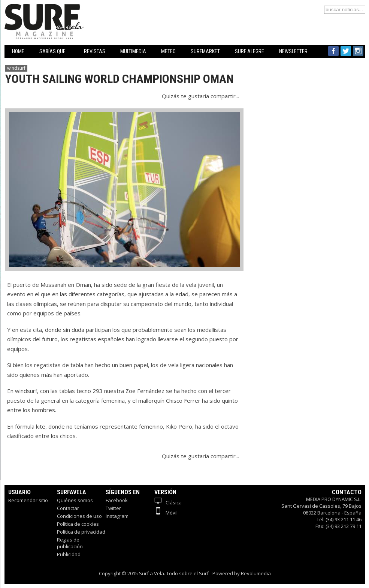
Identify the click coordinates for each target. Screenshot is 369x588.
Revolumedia (256, 573)
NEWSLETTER (293, 51)
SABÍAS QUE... (54, 51)
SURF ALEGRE (249, 51)
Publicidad (69, 554)
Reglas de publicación (70, 543)
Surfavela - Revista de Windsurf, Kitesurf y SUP (80, 10)
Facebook (117, 500)
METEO (168, 51)
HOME (18, 51)
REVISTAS (95, 51)
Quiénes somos (75, 500)
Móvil (166, 513)
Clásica (168, 502)
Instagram (117, 516)
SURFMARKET (205, 51)
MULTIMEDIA (133, 51)
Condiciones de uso (79, 516)
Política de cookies (78, 524)
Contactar (68, 508)
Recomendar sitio (28, 500)
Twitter (113, 508)
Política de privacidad (81, 532)
